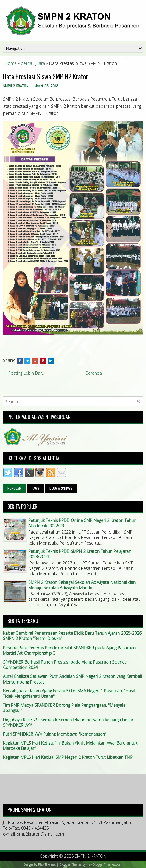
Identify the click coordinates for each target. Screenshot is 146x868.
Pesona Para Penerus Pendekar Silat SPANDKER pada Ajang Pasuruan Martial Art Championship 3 (69, 650)
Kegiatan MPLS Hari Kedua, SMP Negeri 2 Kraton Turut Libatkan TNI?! (68, 757)
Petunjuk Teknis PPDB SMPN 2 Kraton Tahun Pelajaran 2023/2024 (80, 554)
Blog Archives (61, 488)
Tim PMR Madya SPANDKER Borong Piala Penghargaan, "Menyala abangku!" (64, 708)
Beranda (94, 373)
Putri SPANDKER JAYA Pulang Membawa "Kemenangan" (55, 734)
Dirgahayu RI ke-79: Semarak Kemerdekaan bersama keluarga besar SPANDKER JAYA (68, 722)
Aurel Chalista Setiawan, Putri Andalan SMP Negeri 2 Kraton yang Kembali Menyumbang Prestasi (72, 679)
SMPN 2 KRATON (91, 856)
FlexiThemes (47, 864)
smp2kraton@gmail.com (41, 834)
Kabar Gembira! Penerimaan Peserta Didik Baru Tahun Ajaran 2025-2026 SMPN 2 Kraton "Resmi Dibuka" (72, 636)
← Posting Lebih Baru (24, 373)
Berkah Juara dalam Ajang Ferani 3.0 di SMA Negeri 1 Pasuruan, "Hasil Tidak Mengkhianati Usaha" (69, 693)
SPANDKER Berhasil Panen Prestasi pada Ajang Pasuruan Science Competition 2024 (65, 665)
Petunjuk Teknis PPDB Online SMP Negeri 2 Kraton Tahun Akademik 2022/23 (82, 523)
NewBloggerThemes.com (104, 864)
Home (11, 63)
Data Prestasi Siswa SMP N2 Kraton (46, 76)
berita (27, 63)
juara (40, 63)
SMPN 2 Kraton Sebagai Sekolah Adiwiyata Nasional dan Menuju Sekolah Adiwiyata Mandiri (82, 585)
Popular (14, 488)
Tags (35, 488)
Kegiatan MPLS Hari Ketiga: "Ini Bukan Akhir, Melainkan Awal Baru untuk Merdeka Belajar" (70, 746)
